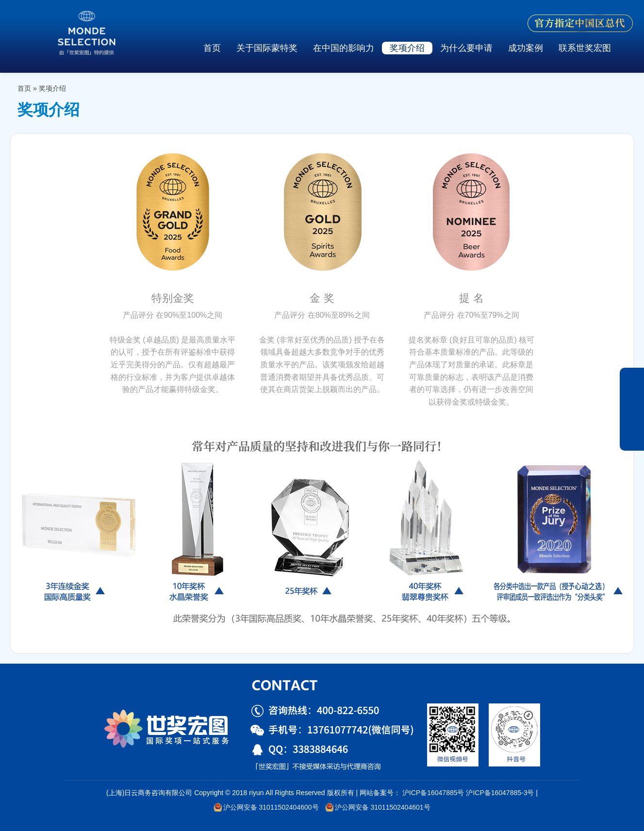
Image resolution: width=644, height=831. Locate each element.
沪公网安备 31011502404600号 (266, 807)
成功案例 (526, 48)
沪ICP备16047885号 (433, 793)
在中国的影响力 (344, 48)
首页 (212, 48)
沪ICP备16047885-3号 (500, 793)
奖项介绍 (407, 48)
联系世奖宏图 (585, 48)
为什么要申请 (466, 48)
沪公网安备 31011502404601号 (378, 807)
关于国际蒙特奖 (267, 48)
